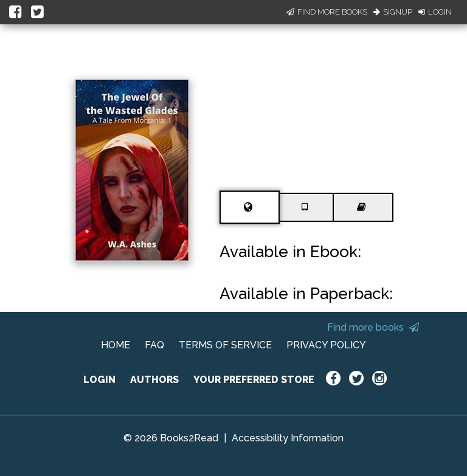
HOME (116, 345)
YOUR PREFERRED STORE (254, 380)
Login (435, 12)
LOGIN (99, 380)
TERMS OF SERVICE (225, 345)
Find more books (373, 327)
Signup (393, 12)
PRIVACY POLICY (326, 345)
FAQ (154, 345)
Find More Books (327, 12)
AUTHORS (154, 380)
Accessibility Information (288, 438)
